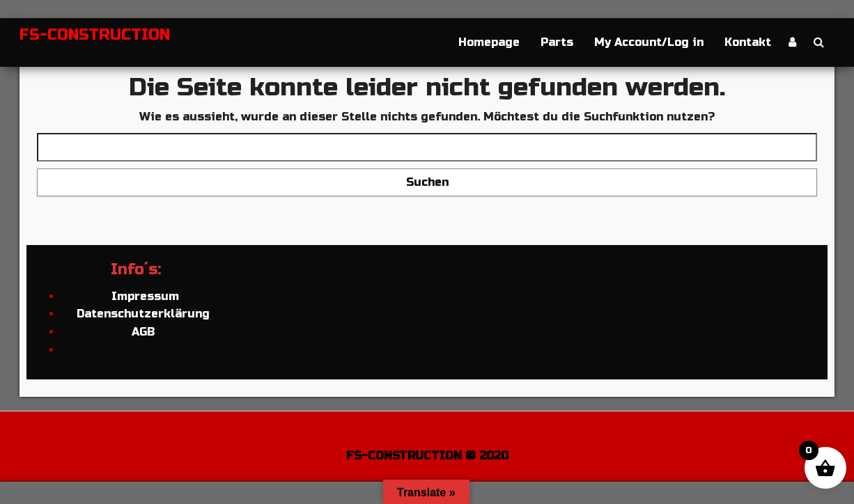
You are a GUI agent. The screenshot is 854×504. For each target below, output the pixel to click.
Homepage (489, 42)
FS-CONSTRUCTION (95, 35)
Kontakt (748, 42)
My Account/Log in (649, 42)
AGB (143, 332)
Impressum (143, 296)
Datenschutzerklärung (143, 314)
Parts (557, 42)
